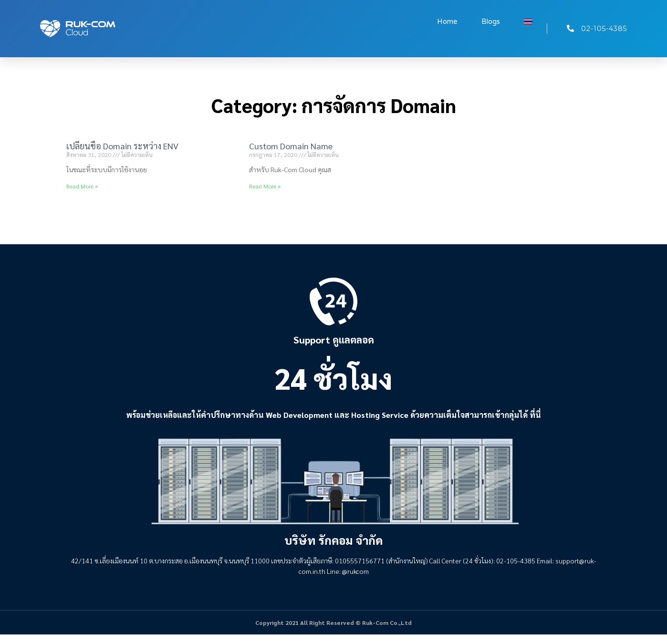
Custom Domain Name (291, 146)
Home (447, 21)
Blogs (491, 21)
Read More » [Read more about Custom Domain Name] (265, 186)
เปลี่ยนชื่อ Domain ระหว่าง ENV (122, 146)
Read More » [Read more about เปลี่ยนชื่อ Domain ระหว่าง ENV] (82, 186)
